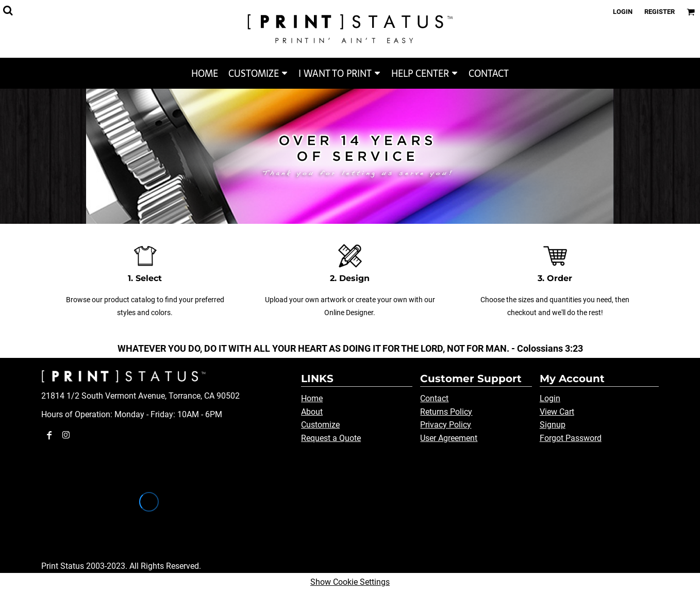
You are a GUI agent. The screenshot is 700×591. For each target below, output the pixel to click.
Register (660, 12)
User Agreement (449, 438)
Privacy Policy (446, 425)
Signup (553, 425)
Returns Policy (446, 412)
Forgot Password (571, 438)
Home (312, 398)
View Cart (557, 412)
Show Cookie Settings (350, 582)
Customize (320, 425)
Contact (434, 398)
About (312, 412)
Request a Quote (331, 438)
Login (623, 12)
